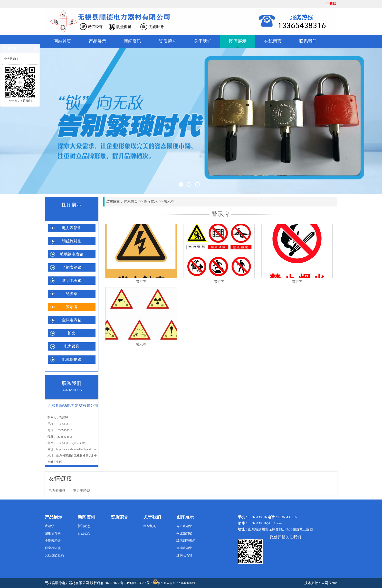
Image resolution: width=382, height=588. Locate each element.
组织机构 (150, 526)
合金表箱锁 (53, 548)
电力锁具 (72, 346)
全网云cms (329, 583)
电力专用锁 (57, 491)
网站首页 (62, 41)
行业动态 (84, 533)
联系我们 (308, 41)
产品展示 (97, 41)
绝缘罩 (72, 294)
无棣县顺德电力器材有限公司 (67, 583)
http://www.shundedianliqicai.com (76, 449)
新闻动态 (84, 526)
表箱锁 (50, 526)
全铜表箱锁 (72, 267)
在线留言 (273, 41)
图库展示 (238, 41)
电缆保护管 (72, 359)
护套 (72, 333)
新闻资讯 (133, 41)
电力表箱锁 (72, 228)
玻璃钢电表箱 (72, 254)
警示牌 (72, 307)
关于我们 (203, 41)
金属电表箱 (72, 320)
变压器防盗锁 (54, 555)
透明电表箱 (72, 280)
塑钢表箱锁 (53, 533)
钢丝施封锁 (72, 241)
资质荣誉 (168, 41)
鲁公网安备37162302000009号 (174, 582)
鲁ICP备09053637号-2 (136, 583)
